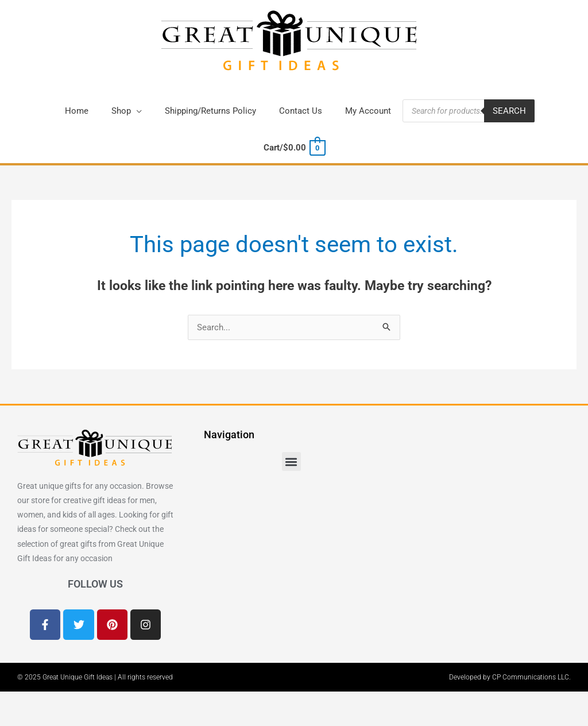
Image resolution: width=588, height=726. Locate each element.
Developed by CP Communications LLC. (510, 677)
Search (509, 111)
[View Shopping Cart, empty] (294, 148)
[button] (127, 111)
